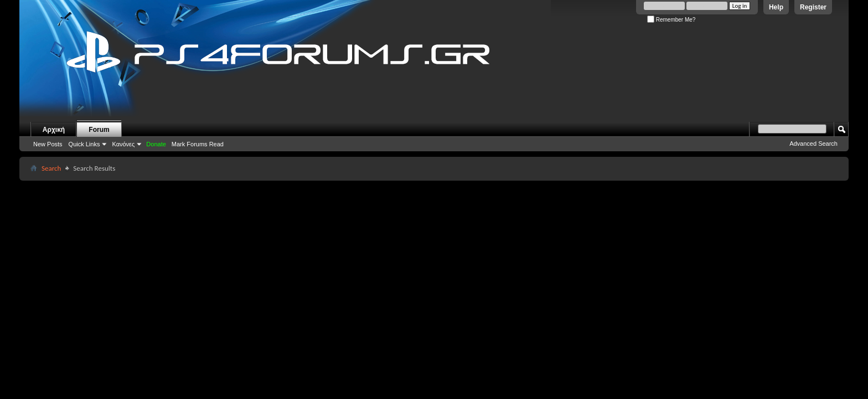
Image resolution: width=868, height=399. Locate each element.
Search (51, 168)
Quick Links (84, 144)
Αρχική (54, 130)
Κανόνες (123, 144)
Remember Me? (671, 20)
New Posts (48, 144)
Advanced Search (813, 144)
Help (776, 7)
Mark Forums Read (198, 144)
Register (813, 7)
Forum (99, 130)
